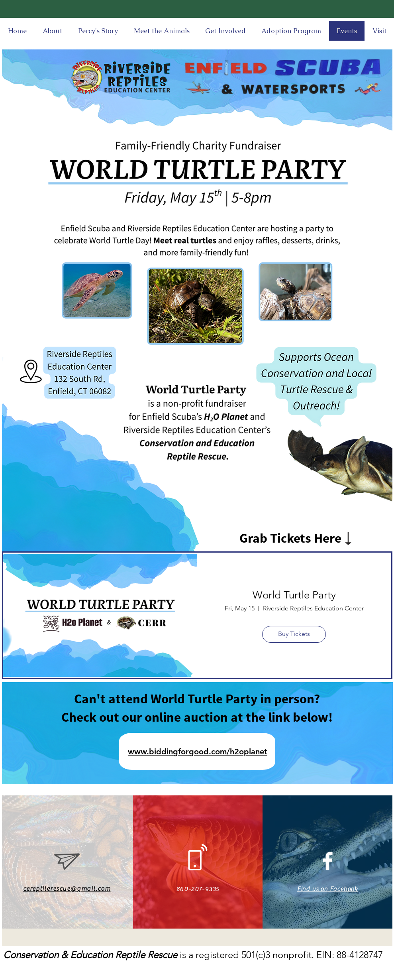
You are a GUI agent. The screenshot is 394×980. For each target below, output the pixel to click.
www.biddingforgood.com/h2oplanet (198, 752)
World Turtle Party (294, 595)
